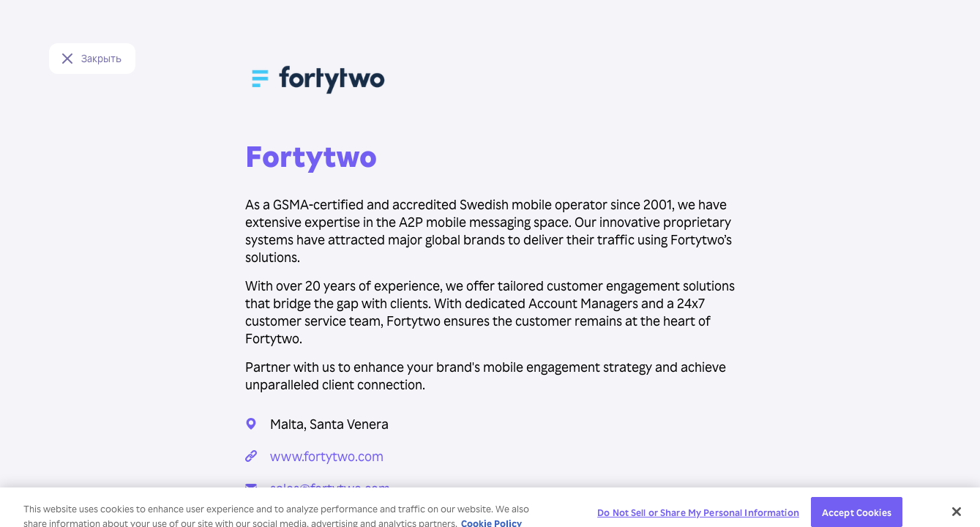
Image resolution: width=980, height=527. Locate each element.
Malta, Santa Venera (329, 423)
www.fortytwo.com (327, 456)
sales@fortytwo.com (330, 488)
